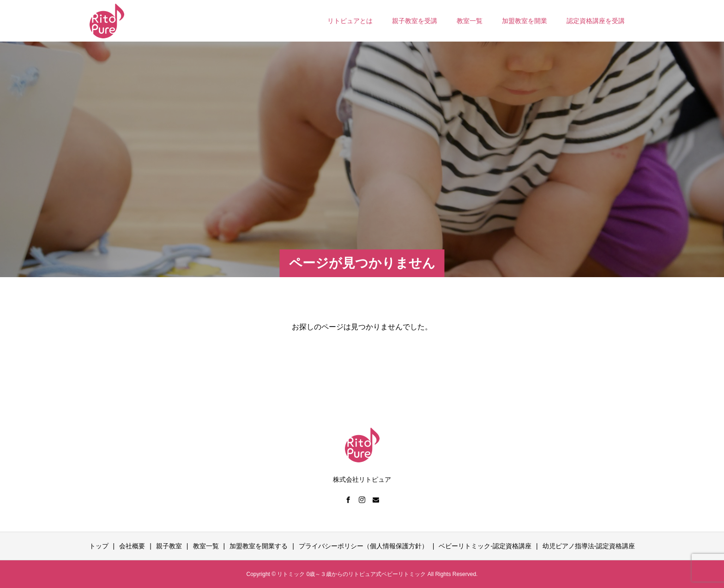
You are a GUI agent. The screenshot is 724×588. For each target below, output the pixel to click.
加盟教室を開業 (525, 21)
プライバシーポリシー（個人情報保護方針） (363, 546)
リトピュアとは (350, 21)
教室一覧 (470, 21)
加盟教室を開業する (259, 546)
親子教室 (169, 546)
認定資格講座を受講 (596, 21)
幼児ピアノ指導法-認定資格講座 (589, 546)
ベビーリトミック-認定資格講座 (485, 546)
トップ (99, 546)
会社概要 (132, 546)
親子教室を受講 (415, 21)
